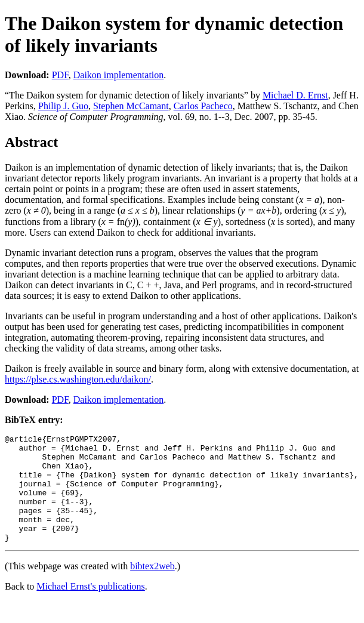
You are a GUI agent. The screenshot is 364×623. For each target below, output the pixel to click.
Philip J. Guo (63, 106)
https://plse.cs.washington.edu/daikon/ (78, 379)
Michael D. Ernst (295, 95)
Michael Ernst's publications (91, 608)
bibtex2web (152, 587)
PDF (60, 75)
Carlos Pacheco (203, 106)
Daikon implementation (119, 75)
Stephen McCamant (131, 106)
